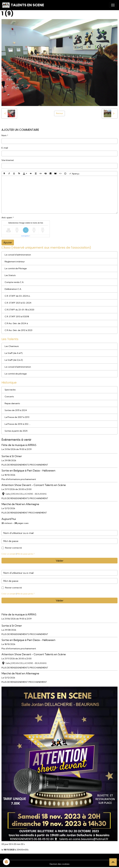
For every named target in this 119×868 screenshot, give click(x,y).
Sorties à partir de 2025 (16, 431)
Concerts (9, 397)
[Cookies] (6, 862)
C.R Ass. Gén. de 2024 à (16, 323)
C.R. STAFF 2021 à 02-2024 (18, 303)
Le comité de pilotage (16, 374)
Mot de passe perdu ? (26, 554)
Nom (4, 135)
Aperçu (74, 173)
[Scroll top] (113, 862)
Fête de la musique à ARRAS (19, 445)
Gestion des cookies (59, 864)
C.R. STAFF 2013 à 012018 (17, 317)
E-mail (5, 148)
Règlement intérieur (15, 262)
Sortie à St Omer (12, 456)
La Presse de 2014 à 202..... (18, 424)
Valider (60, 561)
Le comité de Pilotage (16, 268)
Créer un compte (9, 554)
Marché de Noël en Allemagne (20, 504)
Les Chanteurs (12, 346)
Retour (59, 113)
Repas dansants (12, 403)
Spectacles (10, 390)
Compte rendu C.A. (14, 282)
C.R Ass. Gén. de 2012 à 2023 (18, 330)
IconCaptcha (25, 236)
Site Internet (8, 160)
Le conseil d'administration (18, 255)
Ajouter (8, 242)
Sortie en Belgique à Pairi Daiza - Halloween (28, 471)
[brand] (23, 5)
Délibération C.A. (13, 289)
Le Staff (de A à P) (14, 353)
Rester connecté (13, 548)
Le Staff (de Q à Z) (14, 360)
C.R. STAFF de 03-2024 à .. (18, 296)
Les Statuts (10, 275)
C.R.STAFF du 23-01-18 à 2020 (19, 310)
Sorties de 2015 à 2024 (16, 410)
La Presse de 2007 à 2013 (17, 417)
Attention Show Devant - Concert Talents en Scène (34, 485)
